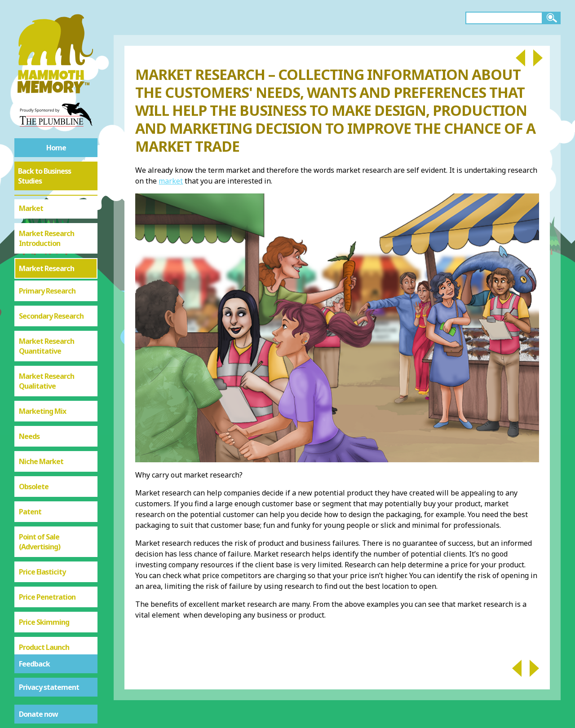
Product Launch (44, 588)
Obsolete (34, 428)
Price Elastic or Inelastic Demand (47, 644)
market (171, 181)
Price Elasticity (42, 513)
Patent (30, 453)
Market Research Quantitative (46, 287)
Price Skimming (44, 563)
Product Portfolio (47, 614)
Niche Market (41, 403)
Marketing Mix (42, 352)
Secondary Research (51, 257)
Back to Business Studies (44, 176)
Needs (29, 377)
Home (56, 148)
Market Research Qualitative (46, 322)
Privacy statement (49, 687)
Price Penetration (47, 538)
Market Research (46, 210)
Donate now (38, 714)
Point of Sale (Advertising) (40, 483)
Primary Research (47, 232)
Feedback (34, 664)
